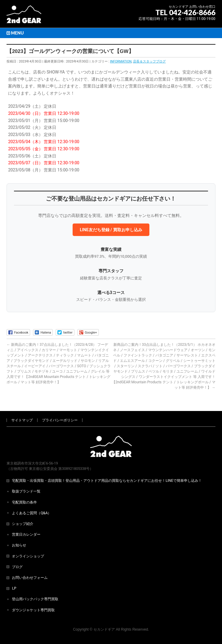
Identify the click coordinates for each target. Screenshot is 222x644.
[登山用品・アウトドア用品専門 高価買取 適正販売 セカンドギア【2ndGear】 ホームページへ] (24, 17)
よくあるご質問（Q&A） (32, 513)
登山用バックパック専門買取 (35, 599)
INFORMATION (121, 61)
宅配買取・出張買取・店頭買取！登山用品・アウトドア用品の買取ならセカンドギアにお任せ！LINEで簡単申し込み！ (107, 481)
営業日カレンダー (26, 534)
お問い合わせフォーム (30, 578)
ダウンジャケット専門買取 (33, 610)
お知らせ (19, 545)
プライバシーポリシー (60, 420)
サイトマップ (22, 420)
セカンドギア (104, 629)
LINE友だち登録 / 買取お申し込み (111, 230)
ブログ (17, 567)
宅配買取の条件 (24, 502)
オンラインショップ (28, 556)
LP (14, 588)
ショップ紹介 (23, 524)
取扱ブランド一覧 (26, 491)
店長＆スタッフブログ (149, 61)
